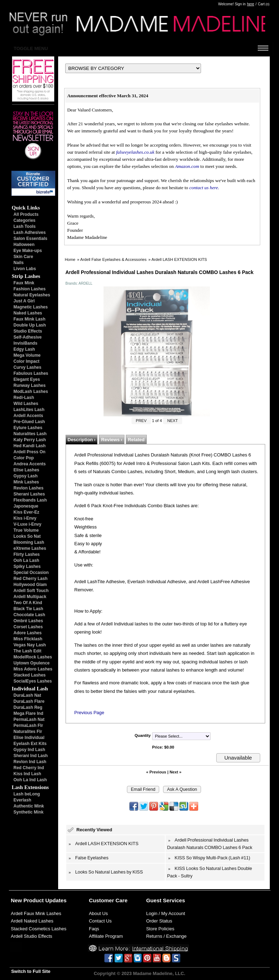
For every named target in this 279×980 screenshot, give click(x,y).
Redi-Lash (24, 398)
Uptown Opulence (32, 663)
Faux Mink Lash (29, 319)
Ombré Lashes (28, 621)
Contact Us (100, 921)
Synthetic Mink (29, 812)
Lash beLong (27, 794)
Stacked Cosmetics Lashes (39, 929)
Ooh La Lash (26, 560)
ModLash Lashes (31, 392)
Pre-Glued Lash (29, 422)
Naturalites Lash (30, 434)
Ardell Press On (29, 452)
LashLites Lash (29, 410)
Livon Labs (25, 269)
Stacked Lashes (30, 675)
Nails (19, 263)
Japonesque (26, 506)
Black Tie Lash (28, 609)
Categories (24, 220)
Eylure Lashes (28, 428)
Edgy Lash (24, 349)
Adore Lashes (27, 633)
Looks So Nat (27, 536)
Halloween (24, 245)
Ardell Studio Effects (32, 936)
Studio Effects (28, 331)
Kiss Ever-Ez (26, 512)
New (16, 900)
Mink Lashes (26, 482)
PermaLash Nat (29, 719)
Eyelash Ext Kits (30, 744)
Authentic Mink (29, 806)
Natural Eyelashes (32, 295)
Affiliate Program (106, 936)
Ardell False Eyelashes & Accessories (113, 259)
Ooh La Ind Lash (30, 780)
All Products (26, 214)
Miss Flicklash (28, 639)
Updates (56, 900)
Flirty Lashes (27, 554)
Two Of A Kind (28, 603)
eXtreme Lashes (30, 548)
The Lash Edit (27, 651)
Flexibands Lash (30, 500)
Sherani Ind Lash (31, 756)
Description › (82, 440)
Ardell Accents (28, 416)
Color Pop (24, 458)
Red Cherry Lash (30, 579)
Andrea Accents (30, 464)
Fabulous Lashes (31, 373)
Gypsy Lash (26, 476)
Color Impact (26, 361)
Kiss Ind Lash (27, 774)
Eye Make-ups (28, 251)
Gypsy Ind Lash (29, 750)
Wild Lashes (26, 404)
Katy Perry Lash (30, 440)
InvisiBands (25, 343)
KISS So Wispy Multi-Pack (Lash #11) (213, 858)
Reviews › (111, 440)
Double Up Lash (30, 325)
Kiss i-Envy (25, 518)
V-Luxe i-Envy (27, 524)
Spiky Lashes (27, 566)
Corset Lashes (28, 627)
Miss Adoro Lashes (33, 669)
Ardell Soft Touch (31, 591)
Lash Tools (24, 226)
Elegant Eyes (27, 379)
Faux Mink (24, 283)
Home (70, 259)
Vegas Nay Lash (30, 645)
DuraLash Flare (29, 701)
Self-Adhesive (27, 337)
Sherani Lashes (29, 494)
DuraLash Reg (28, 707)
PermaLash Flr (28, 726)
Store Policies (160, 929)
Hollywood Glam (30, 585)
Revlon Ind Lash (30, 762)
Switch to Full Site (31, 971)
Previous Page (90, 713)
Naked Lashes (28, 313)
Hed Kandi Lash (30, 446)
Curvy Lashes (27, 367)
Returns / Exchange (166, 936)
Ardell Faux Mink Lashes (36, 913)
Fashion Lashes (30, 289)
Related (136, 440)
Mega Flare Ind (28, 713)
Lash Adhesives (30, 232)
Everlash (22, 800)
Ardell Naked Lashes (32, 921)
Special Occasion (31, 573)
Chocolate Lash (29, 615)
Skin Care (23, 257)
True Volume (26, 530)
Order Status (159, 921)
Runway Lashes (30, 385)
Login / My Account (166, 913)
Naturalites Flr (28, 732)
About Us (98, 913)
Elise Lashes (26, 470)
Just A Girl (24, 301)
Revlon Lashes (29, 488)
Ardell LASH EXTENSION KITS (179, 259)
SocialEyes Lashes (33, 681)
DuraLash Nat (27, 695)
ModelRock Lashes (33, 657)
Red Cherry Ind (29, 768)
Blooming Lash (29, 542)
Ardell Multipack (30, 597)
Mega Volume (27, 355)
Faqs (94, 929)
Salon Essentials (30, 239)
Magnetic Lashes (31, 307)
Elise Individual (29, 738)
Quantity (143, 735)
